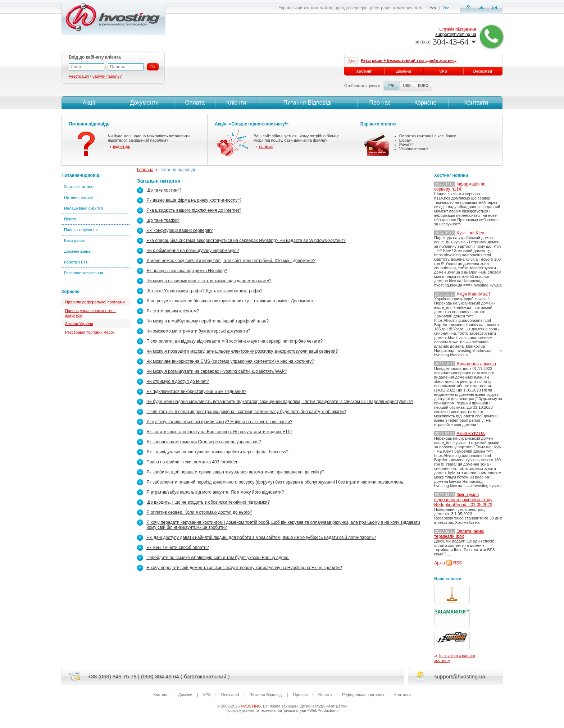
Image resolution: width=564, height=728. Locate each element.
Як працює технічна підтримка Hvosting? (187, 271)
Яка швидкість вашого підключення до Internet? (194, 210)
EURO (423, 86)
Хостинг (364, 71)
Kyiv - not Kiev (470, 233)
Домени (404, 71)
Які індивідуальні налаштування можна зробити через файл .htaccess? (217, 452)
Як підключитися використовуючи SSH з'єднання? (196, 392)
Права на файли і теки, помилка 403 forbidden (192, 462)
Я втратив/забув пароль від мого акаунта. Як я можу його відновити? (215, 492)
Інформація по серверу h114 (460, 187)
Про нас (380, 103)
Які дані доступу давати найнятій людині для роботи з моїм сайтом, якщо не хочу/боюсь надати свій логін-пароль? (261, 537)
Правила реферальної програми (95, 302)
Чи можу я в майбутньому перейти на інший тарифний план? (208, 321)
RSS (458, 563)
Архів (440, 563)
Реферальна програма (363, 695)
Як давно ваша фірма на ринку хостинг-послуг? (194, 200)
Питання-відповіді (81, 175)
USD (407, 86)
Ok (153, 67)
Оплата (195, 103)
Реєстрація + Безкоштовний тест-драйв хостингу (409, 60)
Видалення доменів (476, 364)
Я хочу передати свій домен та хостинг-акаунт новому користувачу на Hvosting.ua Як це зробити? (244, 568)
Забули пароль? (107, 76)
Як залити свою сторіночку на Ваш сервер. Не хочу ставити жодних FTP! (219, 432)
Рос (446, 8)
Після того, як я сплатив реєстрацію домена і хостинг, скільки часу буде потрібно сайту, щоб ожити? (246, 412)
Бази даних (74, 241)
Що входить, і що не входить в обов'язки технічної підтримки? (208, 502)
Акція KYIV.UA (471, 434)
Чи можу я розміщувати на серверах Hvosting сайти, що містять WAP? (217, 371)
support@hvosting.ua (456, 35)
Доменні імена (77, 251)
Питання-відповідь (89, 124)
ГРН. (391, 86)
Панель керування (81, 230)
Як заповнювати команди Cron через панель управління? (204, 442)
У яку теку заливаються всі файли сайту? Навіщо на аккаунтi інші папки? (219, 422)
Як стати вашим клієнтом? (173, 311)
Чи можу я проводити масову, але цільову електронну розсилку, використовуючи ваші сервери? (242, 351)
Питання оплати (79, 197)
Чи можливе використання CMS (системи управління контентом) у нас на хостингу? (230, 361)
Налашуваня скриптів (84, 208)
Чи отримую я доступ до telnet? (178, 381)
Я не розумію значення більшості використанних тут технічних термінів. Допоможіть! (231, 301)
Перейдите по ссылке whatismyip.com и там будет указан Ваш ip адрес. (218, 558)
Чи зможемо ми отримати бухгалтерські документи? (198, 331)
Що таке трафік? (163, 220)
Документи (144, 103)
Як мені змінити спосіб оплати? (178, 548)
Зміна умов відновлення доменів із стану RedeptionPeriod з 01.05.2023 (463, 500)
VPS (443, 71)
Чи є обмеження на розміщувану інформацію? (193, 251)
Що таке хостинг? (164, 190)
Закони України (79, 324)
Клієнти (236, 103)
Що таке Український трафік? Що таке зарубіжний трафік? (204, 291)
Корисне (426, 103)
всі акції (266, 146)
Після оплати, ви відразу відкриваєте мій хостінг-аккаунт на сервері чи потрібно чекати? (235, 341)
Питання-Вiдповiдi (307, 103)
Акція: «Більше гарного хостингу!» (252, 124)
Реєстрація (79, 76)
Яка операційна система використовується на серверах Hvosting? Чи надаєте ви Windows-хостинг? (246, 241)
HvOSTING (251, 706)
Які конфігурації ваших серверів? (179, 230)
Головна (145, 170)
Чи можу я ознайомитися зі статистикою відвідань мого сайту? (209, 281)
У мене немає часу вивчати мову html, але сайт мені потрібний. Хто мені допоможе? (231, 261)
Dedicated (483, 71)
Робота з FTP (76, 262)
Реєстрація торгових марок (90, 332)
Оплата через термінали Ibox (459, 534)
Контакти (475, 103)
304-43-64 (444, 42)
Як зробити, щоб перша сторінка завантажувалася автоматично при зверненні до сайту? (235, 472)
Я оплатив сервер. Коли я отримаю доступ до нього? (199, 512)
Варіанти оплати (378, 124)
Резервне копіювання (84, 273)
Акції (88, 103)
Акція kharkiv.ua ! (473, 294)
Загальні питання (80, 187)
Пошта (70, 219)
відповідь (121, 146)
